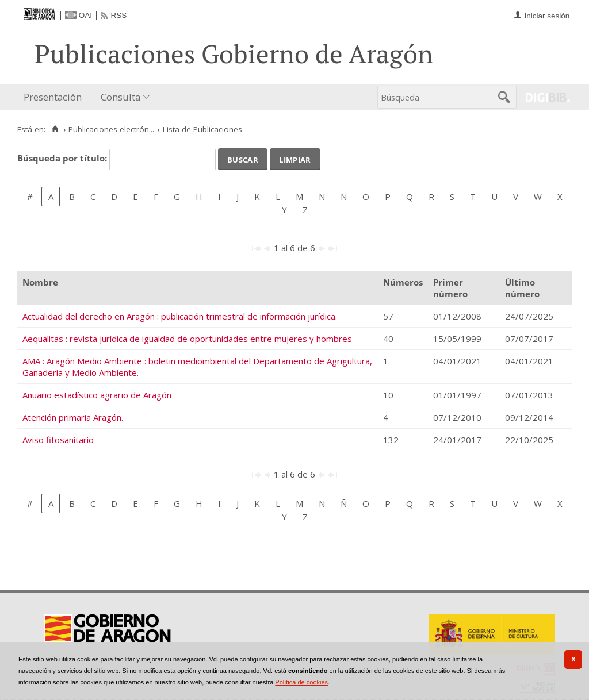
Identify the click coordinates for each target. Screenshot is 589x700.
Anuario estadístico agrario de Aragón (97, 395)
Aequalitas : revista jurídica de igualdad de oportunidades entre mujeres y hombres (187, 339)
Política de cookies (301, 682)
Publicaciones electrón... (111, 129)
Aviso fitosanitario (58, 440)
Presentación (53, 97)
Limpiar (295, 159)
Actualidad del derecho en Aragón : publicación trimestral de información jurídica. (180, 316)
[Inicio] (55, 129)
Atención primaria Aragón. (73, 417)
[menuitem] (55, 97)
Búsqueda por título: (63, 158)
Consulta (121, 97)
